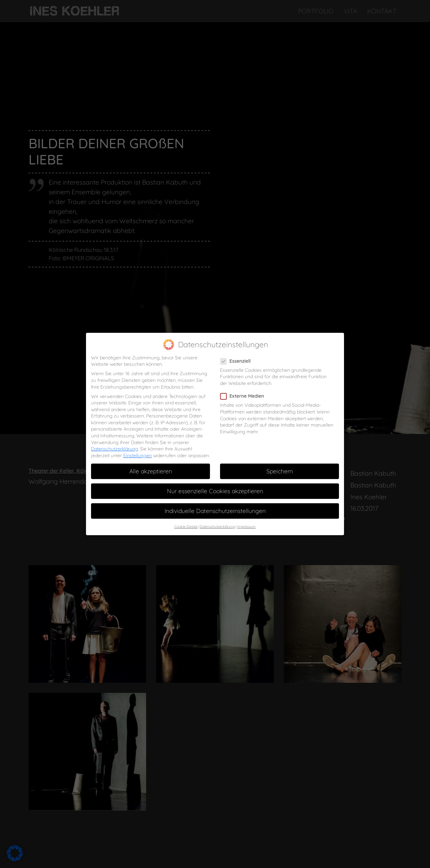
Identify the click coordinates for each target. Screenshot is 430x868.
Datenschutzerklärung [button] (217, 513)
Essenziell (238, 347)
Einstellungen (138, 442)
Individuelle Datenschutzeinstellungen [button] (215, 497)
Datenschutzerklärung (115, 435)
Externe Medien (244, 383)
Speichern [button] (280, 458)
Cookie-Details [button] (186, 513)
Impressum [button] (246, 513)
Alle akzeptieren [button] (151, 458)
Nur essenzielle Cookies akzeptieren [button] (215, 477)
